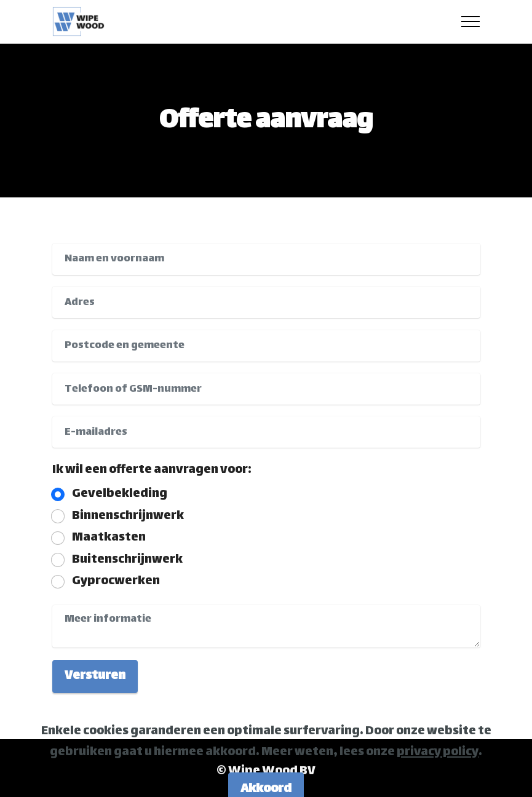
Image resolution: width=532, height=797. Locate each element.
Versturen (95, 676)
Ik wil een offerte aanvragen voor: (152, 470)
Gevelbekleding (120, 494)
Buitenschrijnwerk (127, 560)
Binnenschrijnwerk (128, 517)
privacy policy (438, 765)
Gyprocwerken (116, 582)
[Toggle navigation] (471, 22)
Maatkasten (109, 538)
